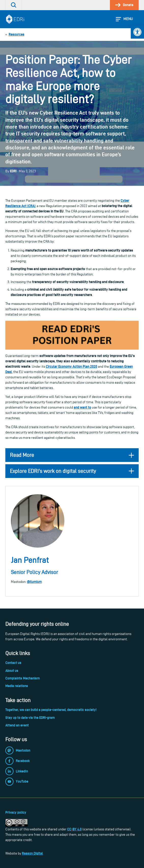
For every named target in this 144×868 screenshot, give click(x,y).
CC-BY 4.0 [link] (74, 829)
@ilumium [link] (34, 582)
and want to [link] (82, 407)
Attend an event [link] (17, 725)
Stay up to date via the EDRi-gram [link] (30, 718)
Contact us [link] (13, 663)
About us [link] (12, 671)
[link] (137, 32)
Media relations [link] (17, 686)
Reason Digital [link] (32, 853)
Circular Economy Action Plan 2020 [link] (71, 366)
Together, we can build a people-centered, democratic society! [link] (51, 710)
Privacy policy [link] (16, 812)
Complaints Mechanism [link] (23, 678)
